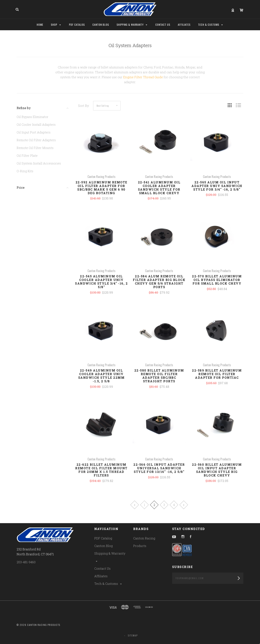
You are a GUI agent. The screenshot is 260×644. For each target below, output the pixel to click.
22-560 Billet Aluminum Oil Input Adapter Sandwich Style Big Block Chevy (217, 470)
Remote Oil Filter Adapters (36, 140)
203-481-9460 (26, 562)
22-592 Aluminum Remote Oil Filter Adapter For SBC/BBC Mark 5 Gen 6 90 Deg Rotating (101, 188)
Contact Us (102, 568)
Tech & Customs (108, 584)
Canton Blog (103, 546)
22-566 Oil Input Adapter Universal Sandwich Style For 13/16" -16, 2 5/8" (159, 468)
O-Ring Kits (25, 171)
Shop (56, 24)
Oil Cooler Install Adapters (36, 125)
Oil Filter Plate (27, 156)
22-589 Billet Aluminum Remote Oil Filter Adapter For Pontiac (217, 374)
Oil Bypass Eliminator (32, 117)
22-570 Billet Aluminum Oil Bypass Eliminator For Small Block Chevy (217, 280)
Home (40, 24)
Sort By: (84, 106)
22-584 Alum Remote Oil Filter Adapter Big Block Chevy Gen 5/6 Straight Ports (159, 282)
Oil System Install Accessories (39, 163)
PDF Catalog (103, 538)
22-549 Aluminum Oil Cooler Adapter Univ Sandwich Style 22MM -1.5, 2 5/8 (101, 376)
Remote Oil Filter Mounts (35, 148)
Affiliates (101, 576)
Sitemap (133, 635)
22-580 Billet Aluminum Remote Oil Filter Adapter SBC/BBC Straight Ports (159, 376)
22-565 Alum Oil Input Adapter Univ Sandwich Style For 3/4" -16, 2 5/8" (217, 186)
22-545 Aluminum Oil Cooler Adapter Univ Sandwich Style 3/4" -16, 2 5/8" (101, 282)
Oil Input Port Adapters (34, 132)
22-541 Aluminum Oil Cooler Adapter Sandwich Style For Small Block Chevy (159, 188)
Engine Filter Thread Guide (143, 77)
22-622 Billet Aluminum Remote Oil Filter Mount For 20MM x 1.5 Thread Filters (101, 470)
